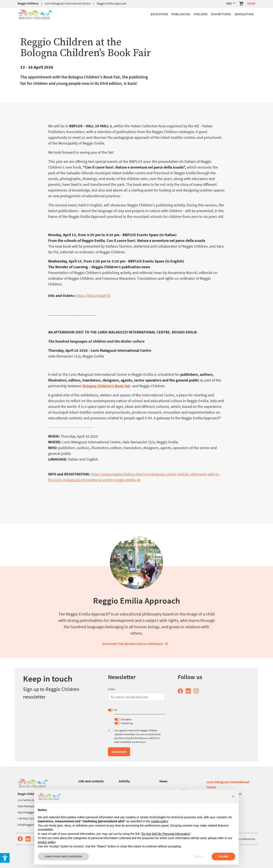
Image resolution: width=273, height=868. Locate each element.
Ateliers (201, 14)
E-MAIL (112, 689)
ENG (229, 3)
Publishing (181, 14)
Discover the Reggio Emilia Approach (135, 644)
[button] (233, 796)
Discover (119, 752)
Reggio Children (28, 3)
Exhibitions (221, 14)
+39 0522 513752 (28, 818)
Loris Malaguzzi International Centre (68, 3)
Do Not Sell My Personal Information (166, 834)
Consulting (244, 14)
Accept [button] (223, 856)
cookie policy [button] (159, 821)
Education (159, 14)
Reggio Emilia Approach (112, 3)
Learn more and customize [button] (63, 856)
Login (251, 3)
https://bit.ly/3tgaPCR (93, 296)
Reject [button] (199, 856)
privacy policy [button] (47, 842)
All (116, 710)
